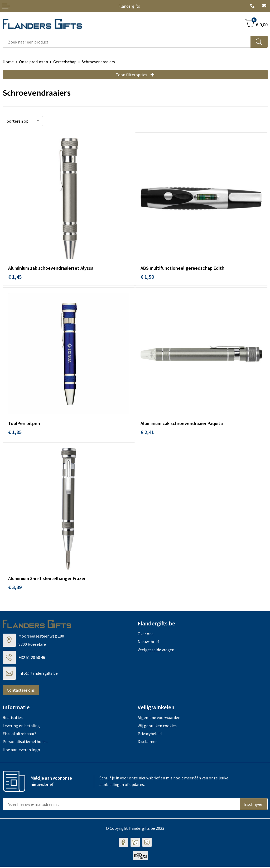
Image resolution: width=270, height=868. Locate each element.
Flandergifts (129, 6)
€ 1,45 (15, 276)
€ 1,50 (147, 276)
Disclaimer (147, 743)
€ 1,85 (15, 432)
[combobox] (127, 42)
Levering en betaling (21, 727)
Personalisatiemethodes (25, 743)
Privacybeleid (150, 735)
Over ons (146, 635)
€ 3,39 (15, 588)
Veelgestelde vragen (156, 651)
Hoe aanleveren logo (21, 751)
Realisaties (13, 719)
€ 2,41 (147, 432)
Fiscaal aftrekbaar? (20, 735)
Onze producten (33, 62)
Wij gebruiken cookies (157, 727)
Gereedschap (65, 62)
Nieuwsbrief (148, 643)
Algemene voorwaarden (159, 719)
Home (8, 62)
